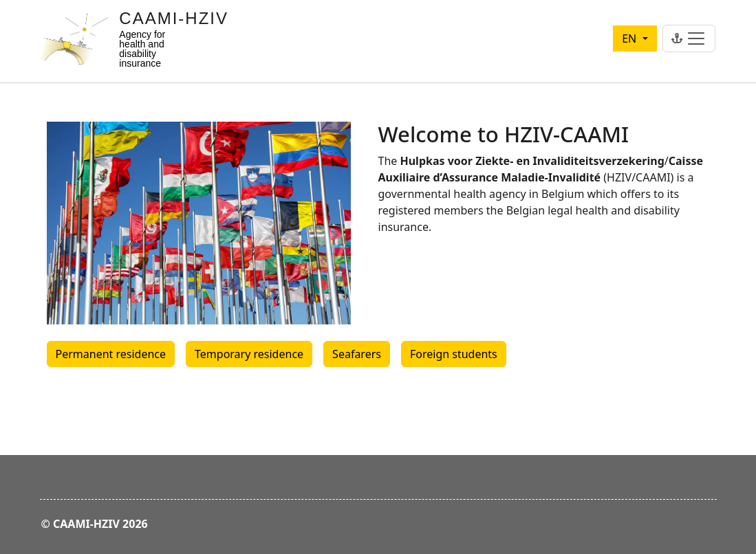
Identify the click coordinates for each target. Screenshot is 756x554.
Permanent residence (111, 354)
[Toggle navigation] (689, 38)
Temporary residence (249, 354)
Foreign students (454, 354)
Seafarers (357, 354)
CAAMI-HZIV (174, 18)
